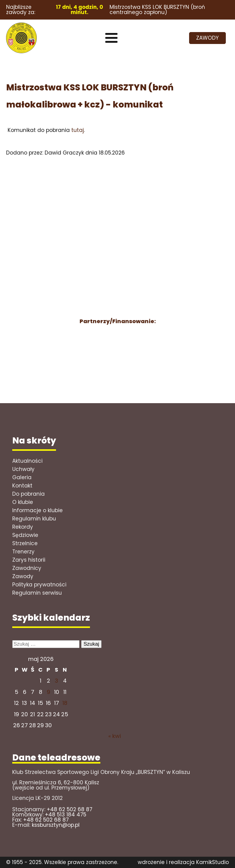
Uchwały (23, 469)
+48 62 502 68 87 (70, 809)
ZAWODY (207, 38)
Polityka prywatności (39, 585)
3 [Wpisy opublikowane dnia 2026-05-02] (56, 681)
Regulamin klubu (34, 519)
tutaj (78, 130)
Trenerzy (23, 552)
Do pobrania (28, 494)
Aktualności (27, 461)
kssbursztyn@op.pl (56, 825)
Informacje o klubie (37, 510)
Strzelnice (25, 543)
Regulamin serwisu (37, 593)
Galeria (22, 477)
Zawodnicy (27, 568)
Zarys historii (29, 560)
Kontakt (22, 486)
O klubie (23, 502)
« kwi (115, 736)
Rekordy (23, 527)
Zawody (23, 576)
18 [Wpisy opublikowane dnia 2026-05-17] (65, 703)
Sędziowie (25, 535)
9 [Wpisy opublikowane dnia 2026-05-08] (48, 692)
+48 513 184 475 (66, 815)
